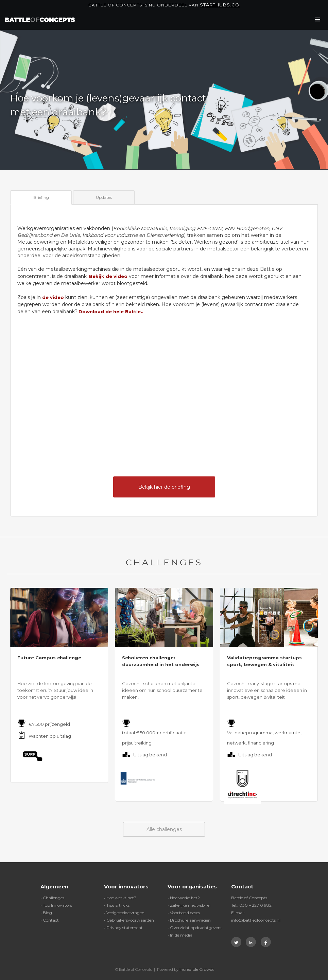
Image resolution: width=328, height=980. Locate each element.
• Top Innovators (56, 905)
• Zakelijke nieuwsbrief (189, 905)
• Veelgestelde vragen (124, 913)
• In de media (180, 935)
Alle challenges (164, 829)
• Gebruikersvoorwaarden (129, 920)
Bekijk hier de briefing (164, 487)
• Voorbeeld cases (184, 913)
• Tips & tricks (117, 905)
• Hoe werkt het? (120, 898)
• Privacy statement (123, 928)
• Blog (46, 913)
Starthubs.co (220, 5)
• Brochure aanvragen (189, 920)
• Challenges (52, 898)
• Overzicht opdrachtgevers (194, 928)
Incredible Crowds (197, 969)
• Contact (50, 920)
